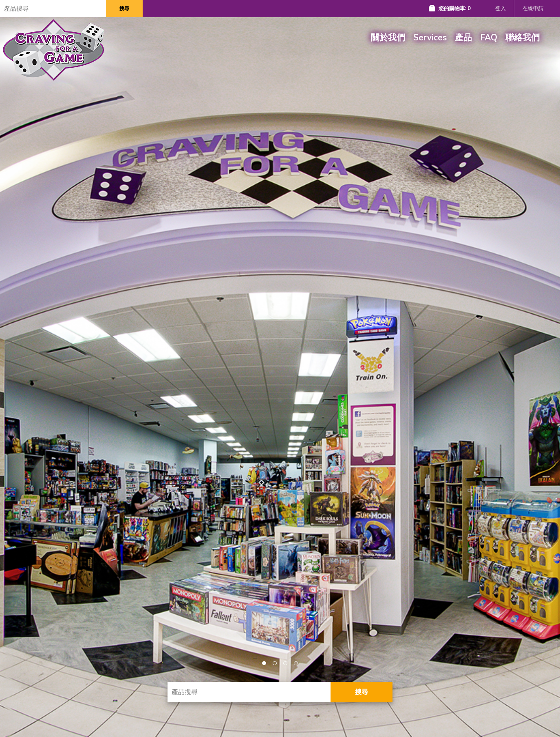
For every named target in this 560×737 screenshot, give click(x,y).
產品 (463, 38)
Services (430, 38)
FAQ (489, 38)
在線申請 (533, 9)
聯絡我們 (523, 38)
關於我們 (388, 38)
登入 (500, 9)
